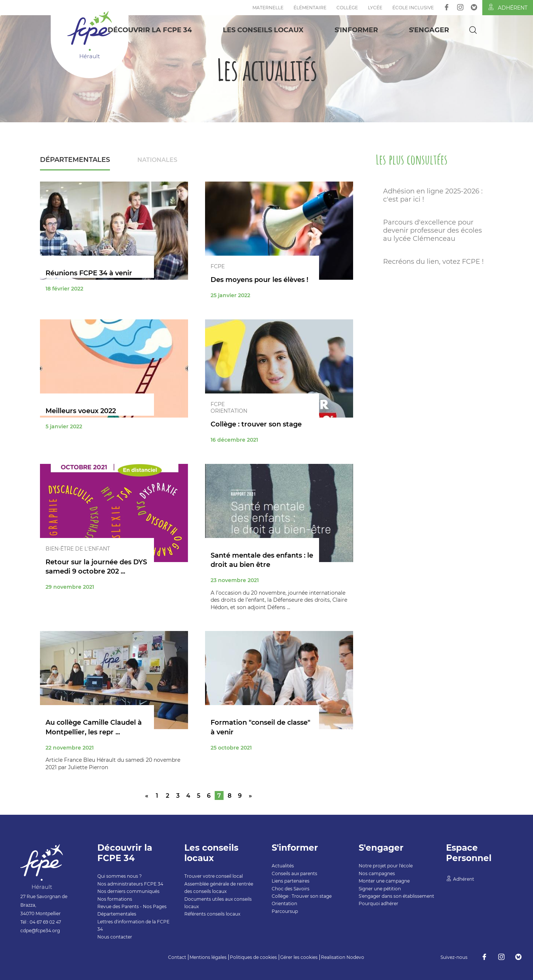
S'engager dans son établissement (396, 896)
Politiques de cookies (253, 957)
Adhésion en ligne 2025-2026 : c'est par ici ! (433, 195)
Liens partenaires (291, 881)
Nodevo (355, 957)
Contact (177, 957)
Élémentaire (310, 8)
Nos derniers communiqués (128, 891)
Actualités (283, 866)
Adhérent (508, 7)
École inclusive (413, 8)
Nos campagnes (377, 873)
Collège (347, 8)
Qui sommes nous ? (120, 876)
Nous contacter (115, 937)
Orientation (229, 411)
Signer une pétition (380, 889)
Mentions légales (208, 957)
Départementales (75, 160)
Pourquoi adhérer (378, 903)
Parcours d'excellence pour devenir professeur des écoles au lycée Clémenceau (433, 230)
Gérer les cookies (299, 957)
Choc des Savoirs (291, 889)
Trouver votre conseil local (214, 876)
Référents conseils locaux (212, 914)
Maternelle (268, 8)
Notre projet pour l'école (386, 866)
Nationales (157, 160)
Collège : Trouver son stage (302, 896)
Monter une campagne (384, 881)
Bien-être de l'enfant (78, 549)
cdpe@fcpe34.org (40, 931)
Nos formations (115, 899)
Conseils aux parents (294, 873)
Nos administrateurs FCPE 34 (130, 884)
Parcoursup (285, 911)
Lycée (375, 8)
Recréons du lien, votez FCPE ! (433, 262)
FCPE (218, 266)
